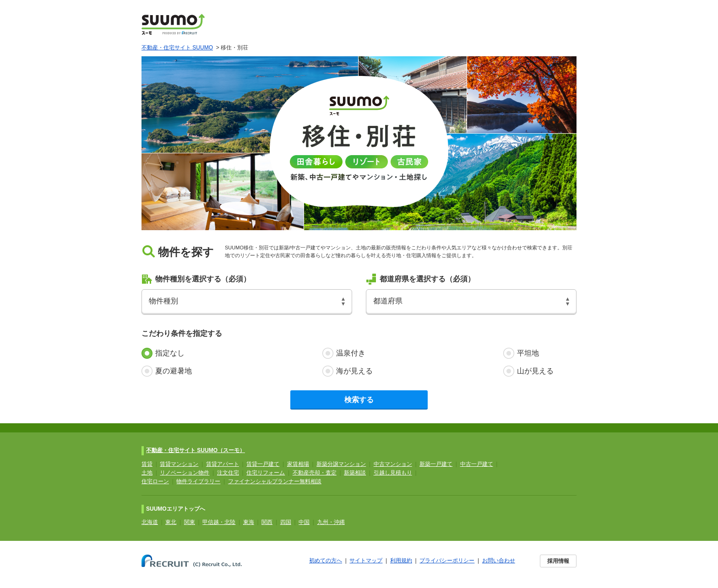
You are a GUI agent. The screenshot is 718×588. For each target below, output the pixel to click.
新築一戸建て (436, 464)
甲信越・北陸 (219, 522)
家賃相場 (298, 464)
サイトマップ (366, 561)
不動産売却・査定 (315, 473)
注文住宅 (228, 473)
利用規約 (401, 561)
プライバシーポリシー (447, 561)
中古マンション (393, 464)
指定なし (170, 353)
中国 (304, 522)
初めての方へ (326, 561)
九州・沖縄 (331, 522)
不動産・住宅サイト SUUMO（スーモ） (196, 450)
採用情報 (558, 561)
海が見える (354, 371)
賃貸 (147, 464)
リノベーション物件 (185, 473)
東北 (171, 522)
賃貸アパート (223, 464)
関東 (190, 522)
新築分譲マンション (341, 464)
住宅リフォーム (266, 473)
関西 (267, 522)
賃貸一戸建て (263, 464)
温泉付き (351, 353)
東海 (249, 522)
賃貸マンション (179, 464)
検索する (359, 400)
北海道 (150, 522)
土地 (147, 473)
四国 (286, 522)
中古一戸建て (477, 464)
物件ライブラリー (198, 481)
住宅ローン (155, 481)
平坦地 (528, 353)
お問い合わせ (499, 561)
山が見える (535, 371)
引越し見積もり (393, 473)
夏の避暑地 (174, 371)
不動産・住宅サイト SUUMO (177, 48)
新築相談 (355, 473)
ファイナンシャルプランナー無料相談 (275, 481)
